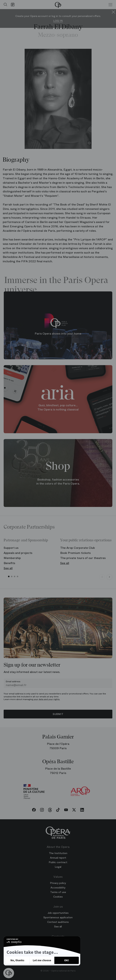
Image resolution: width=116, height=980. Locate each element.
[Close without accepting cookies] (17, 960)
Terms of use (58, 892)
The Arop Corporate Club (78, 548)
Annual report (58, 858)
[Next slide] (109, 577)
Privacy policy (18, 950)
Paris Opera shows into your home (58, 334)
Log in (58, 21)
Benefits (9, 563)
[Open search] (5, 5)
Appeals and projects (18, 553)
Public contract (58, 862)
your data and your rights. (47, 699)
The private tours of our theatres (83, 558)
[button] (9, 973)
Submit (58, 714)
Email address (13, 681)
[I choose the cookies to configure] (42, 960)
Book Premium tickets (75, 553)
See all (8, 568)
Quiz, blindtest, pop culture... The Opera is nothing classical (58, 408)
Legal (58, 867)
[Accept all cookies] (67, 960)
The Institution (58, 853)
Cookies (58, 897)
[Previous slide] (102, 577)
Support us (11, 548)
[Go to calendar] (14, 5)
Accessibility (58, 888)
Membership (12, 558)
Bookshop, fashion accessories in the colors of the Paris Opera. (58, 482)
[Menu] (110, 5)
